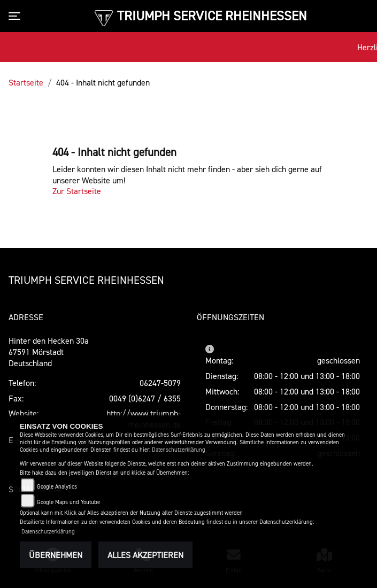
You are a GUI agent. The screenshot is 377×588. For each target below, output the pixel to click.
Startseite (26, 82)
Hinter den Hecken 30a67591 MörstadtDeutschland (49, 352)
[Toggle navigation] (17, 16)
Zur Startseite (77, 191)
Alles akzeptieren (145, 555)
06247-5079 (160, 383)
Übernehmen (56, 555)
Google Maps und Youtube (68, 502)
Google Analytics (57, 487)
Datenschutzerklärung (179, 450)
